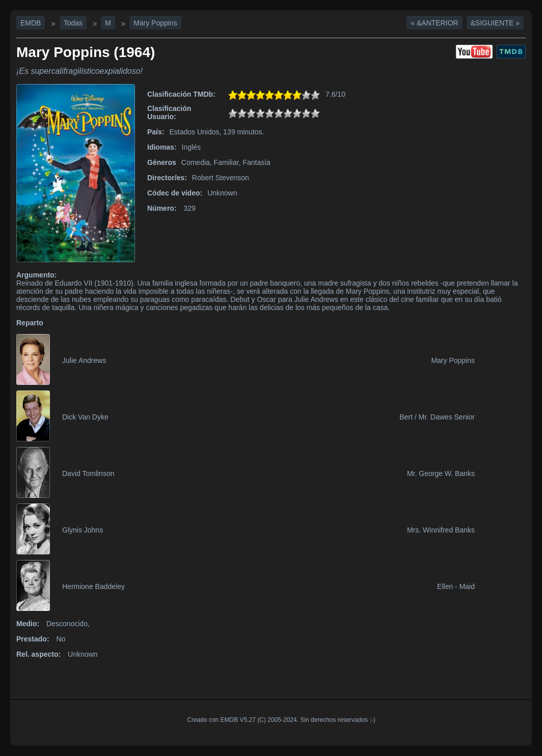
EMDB (31, 23)
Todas (73, 23)
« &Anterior (434, 23)
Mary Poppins (155, 23)
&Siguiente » (495, 23)
